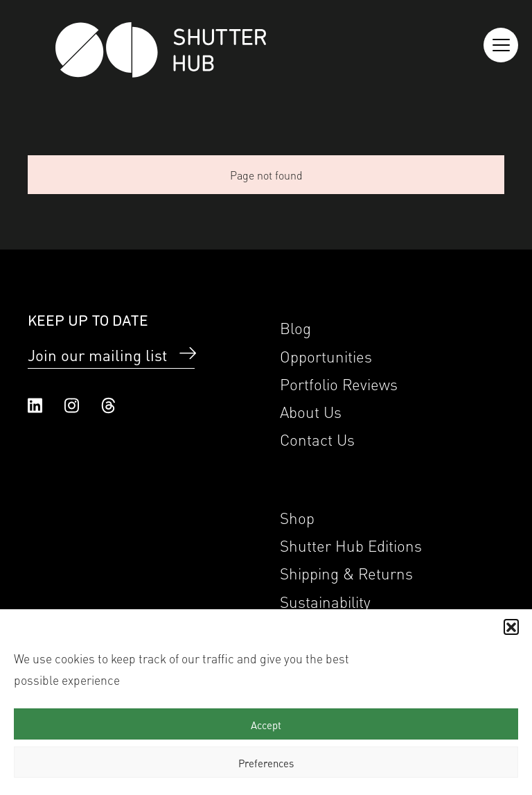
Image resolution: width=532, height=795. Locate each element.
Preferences (266, 762)
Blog (295, 327)
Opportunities (326, 355)
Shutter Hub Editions (351, 544)
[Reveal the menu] (501, 45)
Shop (297, 517)
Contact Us (317, 438)
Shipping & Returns (346, 572)
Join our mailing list (97, 354)
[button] (511, 627)
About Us (311, 411)
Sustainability (325, 601)
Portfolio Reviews (339, 383)
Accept (266, 724)
